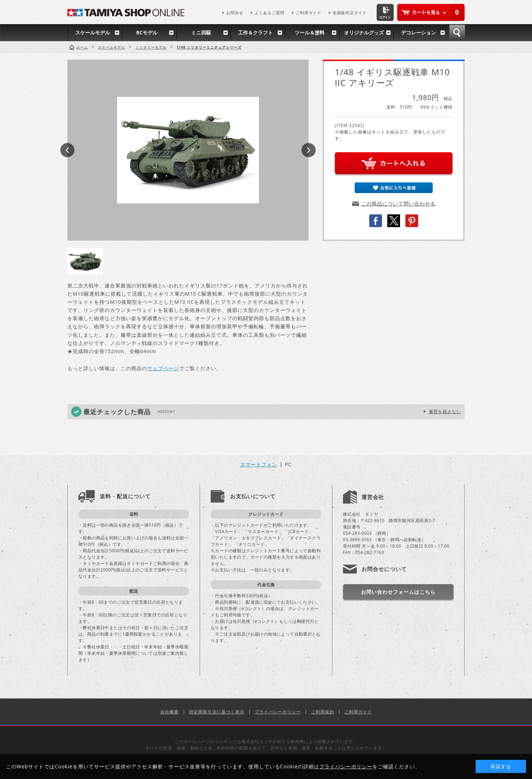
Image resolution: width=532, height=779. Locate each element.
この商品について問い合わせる (398, 204)
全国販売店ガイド (350, 13)
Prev (67, 150)
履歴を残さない (445, 412)
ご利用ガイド (309, 13)
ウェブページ (163, 368)
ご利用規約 (323, 712)
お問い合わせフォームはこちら (398, 592)
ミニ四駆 (201, 32)
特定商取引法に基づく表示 (217, 712)
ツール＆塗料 (310, 32)
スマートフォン (259, 465)
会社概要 (170, 712)
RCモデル (147, 32)
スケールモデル (93, 32)
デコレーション (419, 32)
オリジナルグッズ (364, 32)
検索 (457, 33)
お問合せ (235, 13)
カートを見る (431, 12)
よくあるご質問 (270, 13)
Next (309, 150)
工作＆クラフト (255, 32)
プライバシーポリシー (278, 712)
